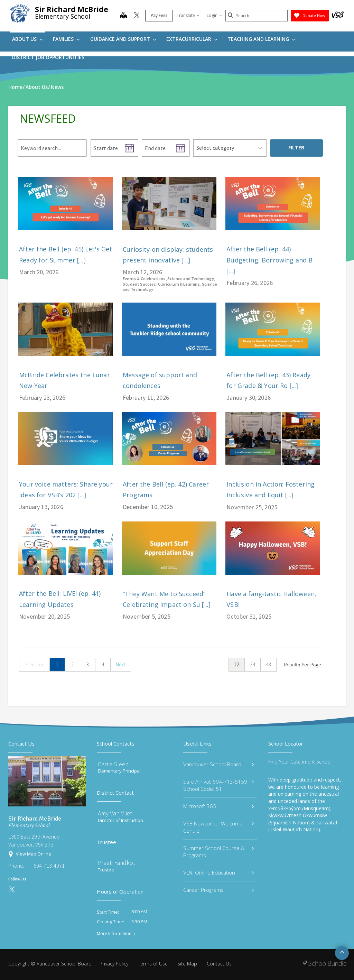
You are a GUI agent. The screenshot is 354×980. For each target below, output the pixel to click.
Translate (188, 15)
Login (214, 15)
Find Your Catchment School (300, 762)
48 (268, 664)
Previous (34, 664)
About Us (27, 39)
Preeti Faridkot (117, 863)
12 (237, 664)
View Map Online (34, 854)
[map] (123, 16)
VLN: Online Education (218, 872)
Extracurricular (192, 39)
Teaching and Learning (261, 39)
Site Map (187, 964)
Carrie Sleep (113, 764)
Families (66, 39)
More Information (114, 934)
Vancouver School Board (218, 764)
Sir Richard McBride (72, 9)
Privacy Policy (114, 964)
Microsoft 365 (218, 806)
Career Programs (218, 890)
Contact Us (219, 964)
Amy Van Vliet (115, 813)
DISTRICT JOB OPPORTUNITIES (48, 57)
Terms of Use (153, 964)
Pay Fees (159, 15)
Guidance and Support (123, 39)
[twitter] (137, 16)
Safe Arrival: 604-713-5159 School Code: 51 (218, 785)
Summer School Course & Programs (218, 852)
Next (121, 664)
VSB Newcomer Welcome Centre (218, 827)
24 (253, 664)
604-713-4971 (49, 866)
